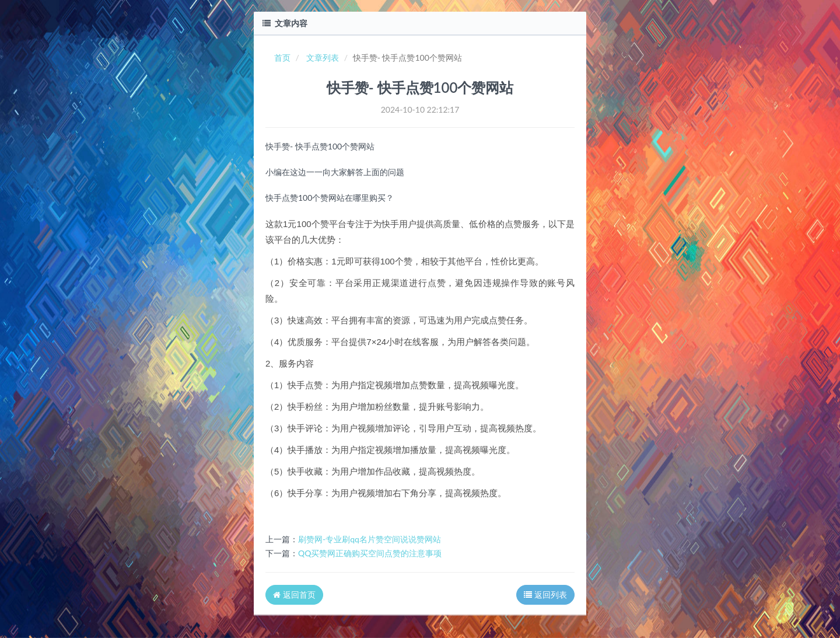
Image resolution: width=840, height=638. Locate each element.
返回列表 (545, 595)
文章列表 (323, 57)
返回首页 (294, 595)
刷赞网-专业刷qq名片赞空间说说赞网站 (370, 539)
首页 (282, 57)
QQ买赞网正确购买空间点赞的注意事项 (370, 553)
